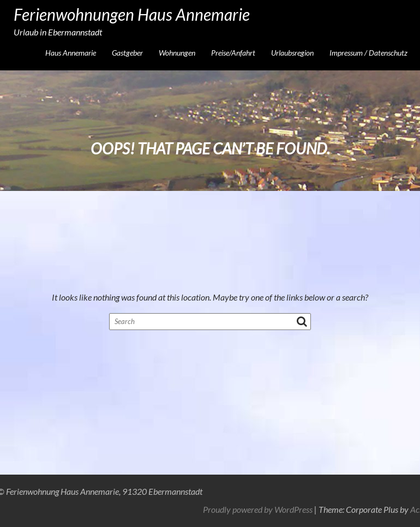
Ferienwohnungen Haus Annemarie (132, 14)
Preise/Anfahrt (233, 53)
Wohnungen (177, 53)
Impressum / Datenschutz (368, 53)
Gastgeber (127, 53)
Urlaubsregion (292, 53)
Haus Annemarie (71, 53)
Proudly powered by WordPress (320, 509)
